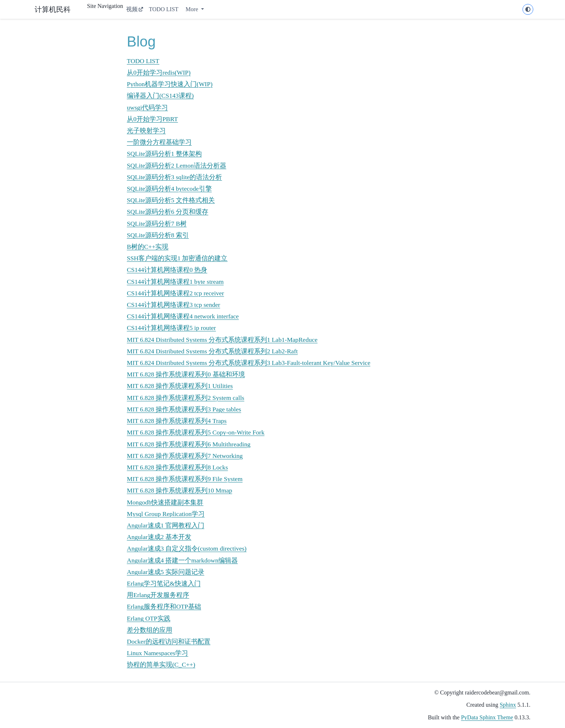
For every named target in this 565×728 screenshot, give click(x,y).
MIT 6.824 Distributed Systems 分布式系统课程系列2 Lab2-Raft (212, 351)
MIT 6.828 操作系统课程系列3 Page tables (184, 409)
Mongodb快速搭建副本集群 (165, 502)
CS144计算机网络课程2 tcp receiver (175, 293)
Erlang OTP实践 (149, 618)
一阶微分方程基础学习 (159, 142)
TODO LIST (164, 9)
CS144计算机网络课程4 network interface (183, 316)
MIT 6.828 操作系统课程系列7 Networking (185, 456)
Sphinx (508, 705)
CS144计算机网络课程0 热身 (167, 270)
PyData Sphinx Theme (487, 717)
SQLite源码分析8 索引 (158, 235)
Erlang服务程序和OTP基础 (164, 606)
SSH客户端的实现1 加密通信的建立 (177, 258)
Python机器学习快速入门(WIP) (170, 84)
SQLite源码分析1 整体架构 (164, 154)
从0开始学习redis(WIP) (159, 72)
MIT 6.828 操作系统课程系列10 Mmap (179, 490)
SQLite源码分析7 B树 (157, 224)
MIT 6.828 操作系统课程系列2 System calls (186, 398)
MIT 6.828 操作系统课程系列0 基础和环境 (186, 374)
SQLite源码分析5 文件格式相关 (171, 200)
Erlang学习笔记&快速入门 (164, 583)
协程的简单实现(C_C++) (161, 665)
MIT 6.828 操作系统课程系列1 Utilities (180, 386)
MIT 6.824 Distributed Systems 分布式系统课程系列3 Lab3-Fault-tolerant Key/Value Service (249, 363)
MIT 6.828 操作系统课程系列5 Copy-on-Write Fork (196, 432)
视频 (132, 9)
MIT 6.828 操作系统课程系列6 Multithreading (189, 444)
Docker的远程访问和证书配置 (169, 641)
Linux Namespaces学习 (157, 653)
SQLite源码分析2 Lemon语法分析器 (177, 166)
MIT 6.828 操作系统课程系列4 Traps (177, 421)
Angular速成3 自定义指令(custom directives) (187, 548)
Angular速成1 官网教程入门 (166, 525)
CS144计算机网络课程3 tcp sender (173, 305)
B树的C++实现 (148, 247)
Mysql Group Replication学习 (166, 514)
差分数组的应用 (150, 630)
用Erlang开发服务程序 (158, 595)
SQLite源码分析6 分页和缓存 (168, 212)
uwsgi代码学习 (147, 107)
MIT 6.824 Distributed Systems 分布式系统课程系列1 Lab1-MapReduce (222, 340)
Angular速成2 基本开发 (159, 537)
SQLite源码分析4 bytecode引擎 (169, 189)
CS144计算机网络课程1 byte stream (175, 282)
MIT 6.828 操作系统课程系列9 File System (185, 479)
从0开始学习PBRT (152, 119)
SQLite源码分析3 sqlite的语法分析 (174, 177)
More (193, 9)
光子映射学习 (146, 131)
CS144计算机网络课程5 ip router (171, 328)
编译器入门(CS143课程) (160, 96)
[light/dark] (528, 9)
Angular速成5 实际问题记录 (166, 572)
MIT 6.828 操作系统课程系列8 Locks (177, 467)
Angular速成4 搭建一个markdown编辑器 (182, 560)
